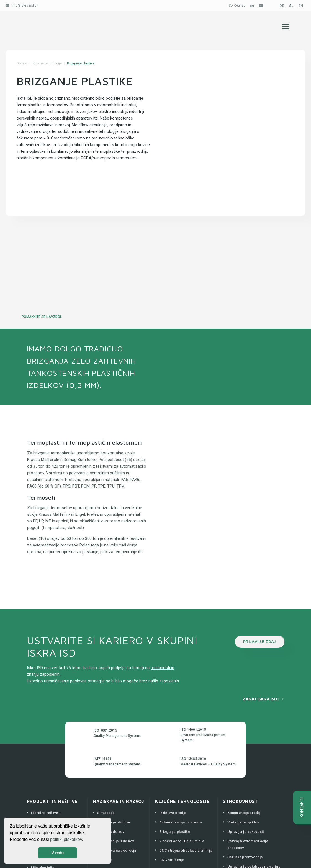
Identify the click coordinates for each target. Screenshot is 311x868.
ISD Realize (237, 6)
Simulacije (106, 813)
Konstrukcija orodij (244, 813)
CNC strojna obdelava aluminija (186, 850)
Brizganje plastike (175, 832)
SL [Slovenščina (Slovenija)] (291, 6)
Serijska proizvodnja (245, 857)
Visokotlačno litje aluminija (182, 841)
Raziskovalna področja (117, 850)
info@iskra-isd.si (25, 6)
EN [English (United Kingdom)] (301, 6)
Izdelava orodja (173, 813)
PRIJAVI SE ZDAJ (260, 642)
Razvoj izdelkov (111, 832)
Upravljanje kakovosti (246, 832)
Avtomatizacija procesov (181, 822)
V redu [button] (58, 853)
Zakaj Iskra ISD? (261, 699)
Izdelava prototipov (114, 822)
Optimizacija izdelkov (116, 841)
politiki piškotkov (66, 839)
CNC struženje (172, 860)
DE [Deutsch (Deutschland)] (282, 6)
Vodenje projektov (243, 822)
